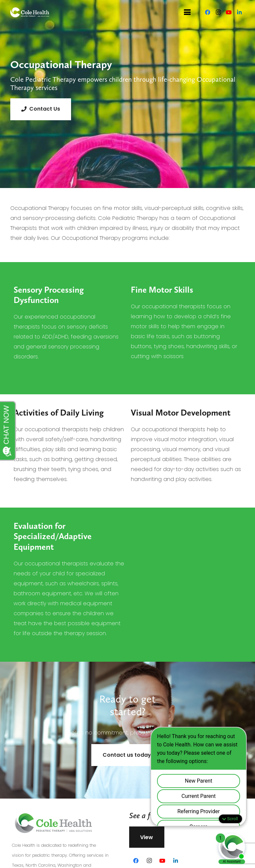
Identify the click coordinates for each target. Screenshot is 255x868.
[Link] (30, 12)
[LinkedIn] (239, 12)
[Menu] (187, 12)
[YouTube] (229, 12)
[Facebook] (208, 12)
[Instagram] (218, 12)
